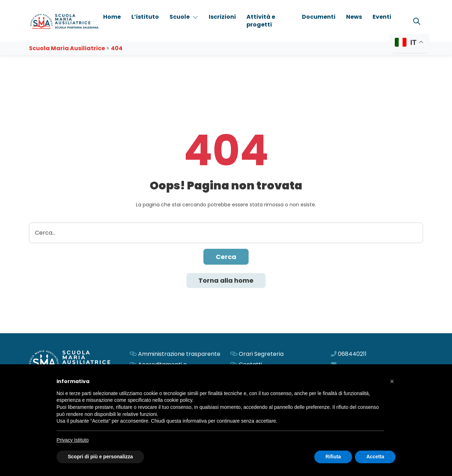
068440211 (352, 354)
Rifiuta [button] (333, 457)
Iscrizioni (222, 17)
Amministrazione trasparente (179, 354)
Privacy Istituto (73, 440)
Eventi (382, 17)
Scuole (184, 17)
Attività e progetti (261, 21)
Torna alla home (226, 280)
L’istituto (145, 17)
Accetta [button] (375, 457)
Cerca (226, 257)
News (354, 17)
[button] (392, 381)
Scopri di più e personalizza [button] (100, 457)
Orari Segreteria (261, 354)
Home (112, 17)
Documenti (319, 17)
